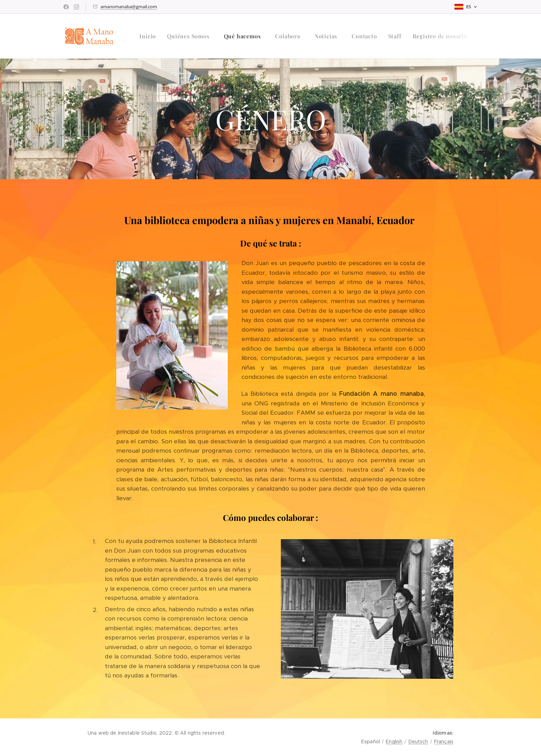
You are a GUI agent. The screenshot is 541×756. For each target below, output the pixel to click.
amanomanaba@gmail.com (129, 7)
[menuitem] (150, 36)
